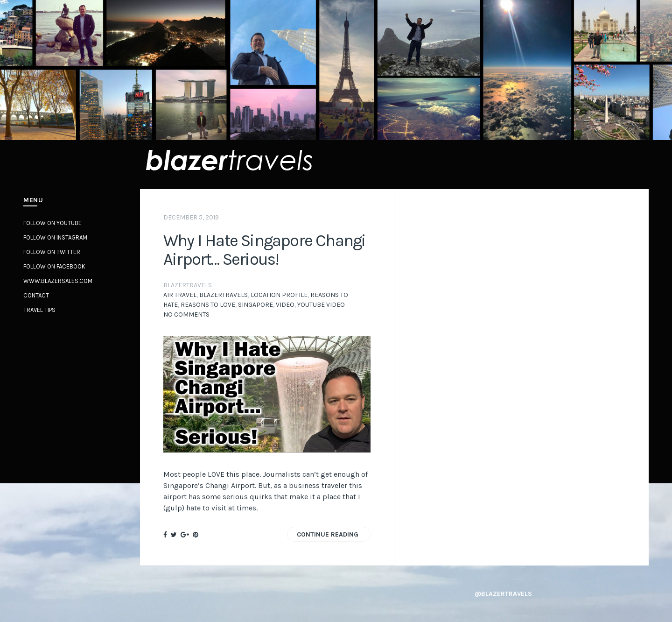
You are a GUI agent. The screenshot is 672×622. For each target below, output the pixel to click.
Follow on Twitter (52, 252)
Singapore (255, 305)
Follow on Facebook (54, 266)
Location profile (279, 295)
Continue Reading (328, 534)
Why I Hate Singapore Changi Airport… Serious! (264, 250)
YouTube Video (321, 305)
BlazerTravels (224, 295)
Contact (36, 295)
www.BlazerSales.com (58, 281)
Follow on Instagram (55, 237)
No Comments (186, 315)
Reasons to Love (208, 305)
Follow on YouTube (52, 223)
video (285, 305)
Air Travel (180, 295)
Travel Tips (39, 310)
